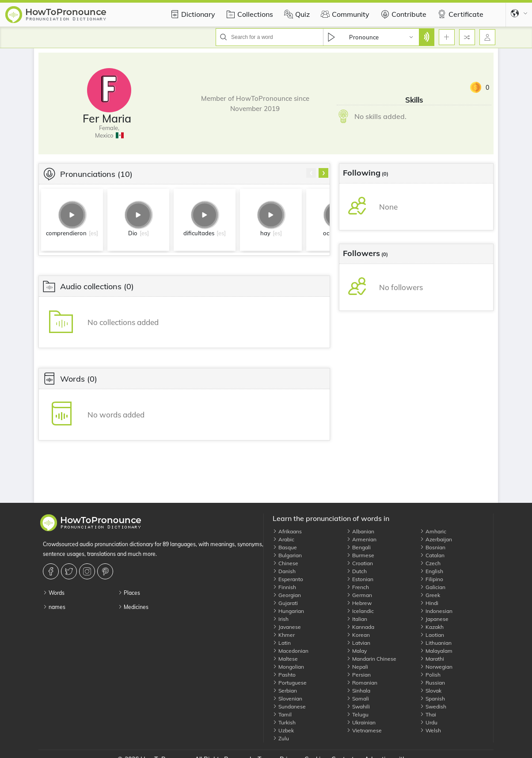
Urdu (429, 722)
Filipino (431, 579)
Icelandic (360, 611)
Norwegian (436, 667)
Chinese (285, 563)
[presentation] (311, 173)
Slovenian (287, 699)
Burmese (360, 555)
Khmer (284, 635)
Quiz (296, 14)
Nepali (357, 667)
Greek (430, 595)
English (431, 571)
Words (54, 593)
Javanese (287, 627)
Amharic (433, 531)
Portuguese (290, 683)
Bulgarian (287, 555)
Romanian (362, 683)
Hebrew (359, 603)
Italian (357, 619)
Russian (432, 683)
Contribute (402, 14)
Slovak (431, 691)
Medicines (133, 607)
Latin (282, 643)
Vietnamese (364, 730)
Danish (284, 571)
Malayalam (436, 651)
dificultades (199, 233)
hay (265, 233)
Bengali (359, 547)
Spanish (432, 699)
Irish (281, 619)
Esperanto (288, 579)
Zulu (281, 738)
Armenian (361, 539)
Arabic (283, 539)
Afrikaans (287, 531)
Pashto (284, 675)
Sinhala (358, 691)
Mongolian (288, 667)
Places (129, 593)
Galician (433, 587)
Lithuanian (436, 643)
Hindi (429, 603)
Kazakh (432, 627)
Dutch (357, 571)
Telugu (357, 714)
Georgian (287, 595)
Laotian (432, 635)
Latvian (358, 643)
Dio (133, 233)
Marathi (432, 659)
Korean (358, 635)
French (358, 587)
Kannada (360, 627)
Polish (430, 675)
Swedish (433, 706)
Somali (358, 699)
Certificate (459, 14)
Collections (249, 14)
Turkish (284, 722)
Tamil (282, 714)
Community (344, 14)
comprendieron (66, 233)
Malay (357, 651)
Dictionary (192, 14)
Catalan (432, 555)
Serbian (285, 691)
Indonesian (436, 611)
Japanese (434, 619)
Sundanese (289, 706)
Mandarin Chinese (371, 659)
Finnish (284, 587)
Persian (359, 675)
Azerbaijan (436, 539)
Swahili (358, 706)
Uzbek (283, 730)
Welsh (430, 730)
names (54, 607)
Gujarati (285, 603)
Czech (430, 563)
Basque (285, 547)
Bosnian (433, 547)
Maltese (285, 659)
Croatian (360, 563)
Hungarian (288, 611)
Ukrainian (361, 722)
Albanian (360, 531)
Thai (428, 714)
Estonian (360, 579)
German (359, 595)
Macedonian (291, 651)
